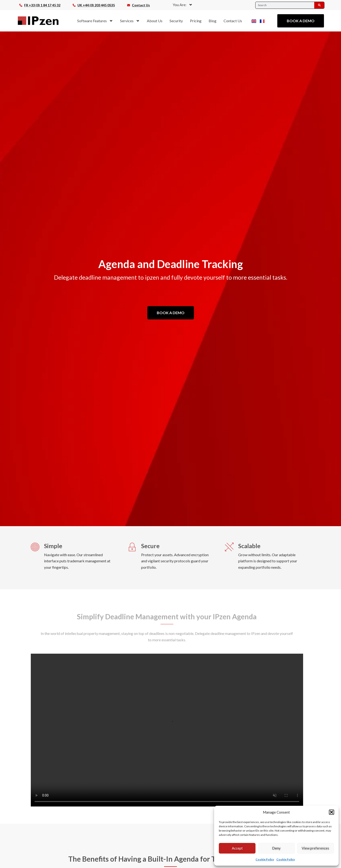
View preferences (315, 848)
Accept (237, 848)
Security (176, 21)
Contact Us (233, 21)
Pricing (196, 21)
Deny (276, 848)
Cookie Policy (265, 859)
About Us (155, 21)
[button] (332, 812)
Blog (213, 21)
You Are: (183, 5)
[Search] (319, 5)
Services (130, 21)
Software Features (95, 21)
